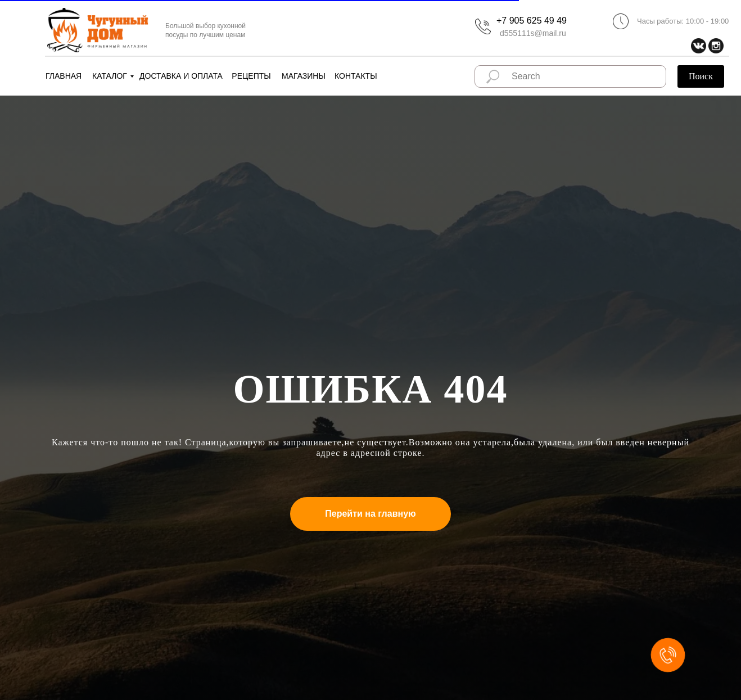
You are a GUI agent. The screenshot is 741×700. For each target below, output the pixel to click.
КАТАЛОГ (110, 76)
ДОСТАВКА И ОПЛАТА (181, 76)
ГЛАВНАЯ (64, 76)
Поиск (701, 76)
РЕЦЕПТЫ (251, 76)
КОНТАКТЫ (356, 76)
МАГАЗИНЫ (304, 76)
